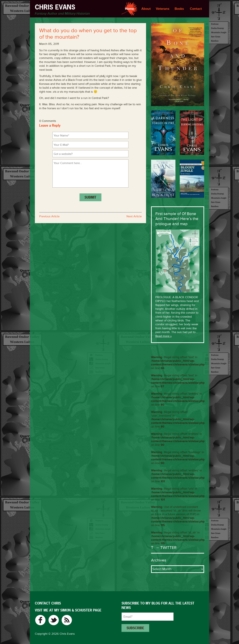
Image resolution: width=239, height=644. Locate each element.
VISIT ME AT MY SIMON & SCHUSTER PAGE (68, 610)
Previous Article (49, 216)
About (146, 9)
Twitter (54, 620)
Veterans (163, 9)
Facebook (40, 620)
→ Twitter (165, 548)
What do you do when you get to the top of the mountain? (88, 34)
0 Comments (48, 121)
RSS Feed (67, 620)
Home (129, 9)
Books (179, 9)
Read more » (163, 336)
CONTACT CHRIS (48, 603)
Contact (196, 9)
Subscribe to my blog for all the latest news (158, 605)
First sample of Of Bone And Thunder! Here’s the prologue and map (177, 219)
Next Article (134, 216)
